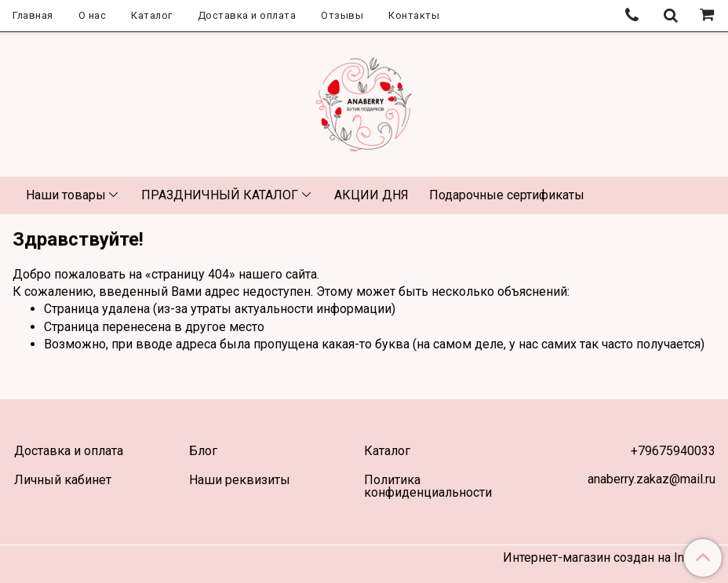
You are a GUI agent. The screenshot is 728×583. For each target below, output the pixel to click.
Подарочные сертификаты (507, 195)
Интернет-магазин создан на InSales (609, 558)
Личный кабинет (63, 480)
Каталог (152, 15)
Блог (203, 451)
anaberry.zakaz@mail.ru (652, 479)
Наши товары (66, 195)
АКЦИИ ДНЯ (371, 195)
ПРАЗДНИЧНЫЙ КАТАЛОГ (220, 195)
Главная (33, 15)
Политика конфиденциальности (428, 486)
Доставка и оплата (247, 15)
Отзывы (342, 15)
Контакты (414, 15)
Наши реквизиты (240, 480)
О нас (93, 15)
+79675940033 (673, 451)
